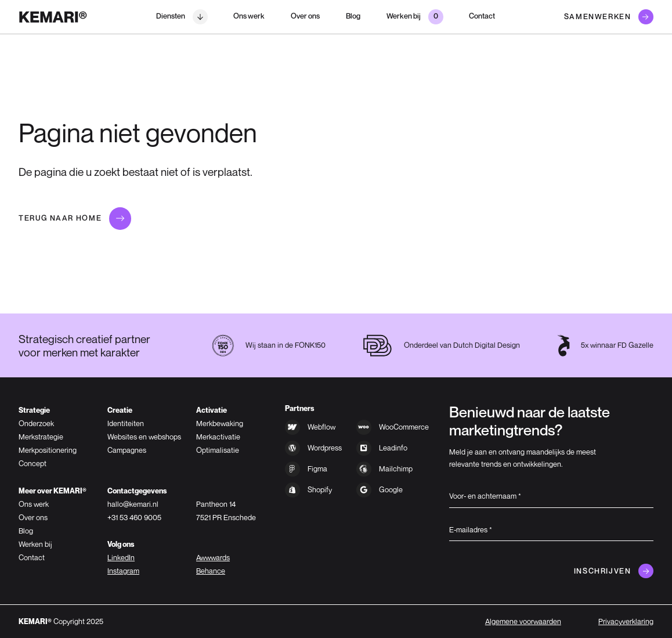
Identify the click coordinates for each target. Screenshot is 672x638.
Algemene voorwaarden (523, 621)
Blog (353, 16)
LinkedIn (121, 558)
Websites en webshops (144, 437)
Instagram (123, 571)
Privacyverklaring (626, 621)
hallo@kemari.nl (133, 504)
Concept (32, 464)
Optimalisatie (218, 450)
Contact (482, 16)
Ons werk (249, 16)
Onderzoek (36, 423)
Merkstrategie (41, 437)
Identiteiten (126, 423)
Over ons (305, 16)
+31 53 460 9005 (134, 518)
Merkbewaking (220, 423)
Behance (211, 571)
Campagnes (127, 450)
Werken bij (35, 544)
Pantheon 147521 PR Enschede (226, 511)
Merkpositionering (48, 450)
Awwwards (213, 558)
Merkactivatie (218, 437)
